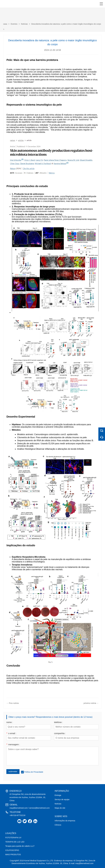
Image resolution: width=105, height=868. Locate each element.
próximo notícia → (91, 703)
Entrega (58, 795)
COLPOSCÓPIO (12, 850)
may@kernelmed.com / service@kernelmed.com (30, 808)
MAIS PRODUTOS (13, 855)
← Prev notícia (13, 703)
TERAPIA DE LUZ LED (15, 842)
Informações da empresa (65, 821)
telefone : (58, 722)
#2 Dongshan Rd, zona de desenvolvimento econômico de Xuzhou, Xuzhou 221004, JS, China (28, 797)
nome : (10, 722)
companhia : (60, 733)
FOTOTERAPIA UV (13, 838)
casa (5, 24)
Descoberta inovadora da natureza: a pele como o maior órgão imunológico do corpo (66, 24)
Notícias (24, 24)
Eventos (14, 24)
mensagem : (13, 745)
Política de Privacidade (34, 772)
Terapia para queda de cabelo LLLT (20, 846)
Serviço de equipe (62, 799)
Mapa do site (60, 808)
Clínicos (58, 825)
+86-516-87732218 (17, 815)
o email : (11, 733)
